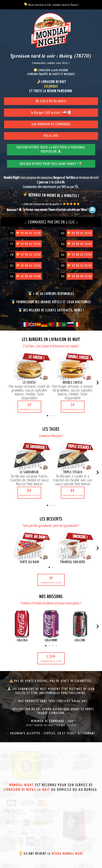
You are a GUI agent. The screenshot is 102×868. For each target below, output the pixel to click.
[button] (29, 408)
